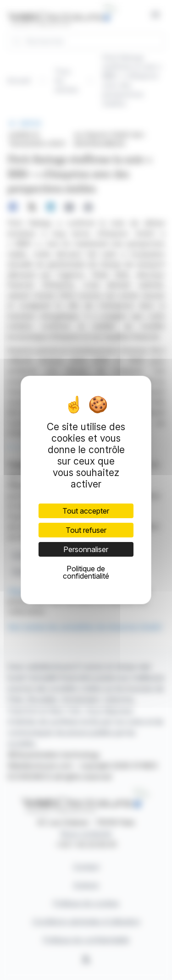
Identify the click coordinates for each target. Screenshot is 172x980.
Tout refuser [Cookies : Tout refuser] (86, 530)
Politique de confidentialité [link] (86, 572)
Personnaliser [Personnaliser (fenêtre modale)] (86, 549)
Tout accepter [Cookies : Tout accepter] (86, 511)
